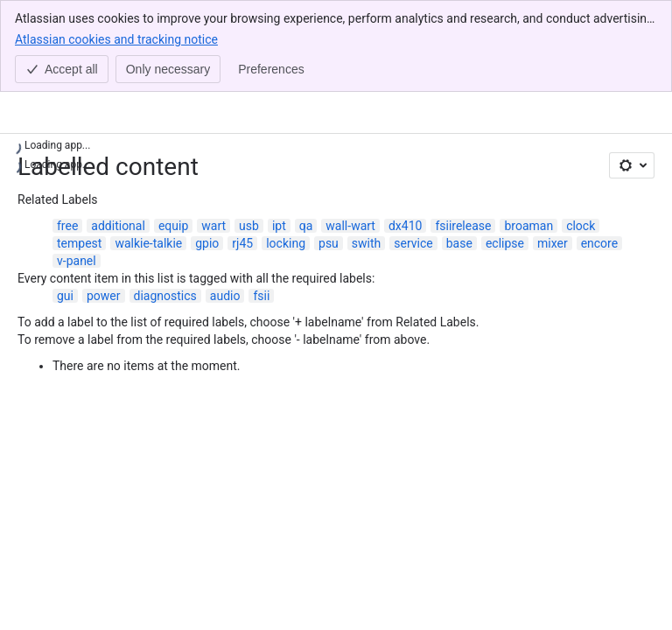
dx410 (405, 226)
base (459, 243)
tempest (79, 243)
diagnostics (165, 296)
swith (366, 243)
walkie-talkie (148, 243)
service (413, 243)
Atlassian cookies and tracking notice (116, 38)
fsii (261, 296)
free (67, 226)
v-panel (77, 261)
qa (306, 226)
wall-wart (350, 226)
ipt (279, 226)
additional (118, 226)
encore (600, 243)
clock (581, 226)
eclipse (505, 243)
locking (286, 243)
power (104, 296)
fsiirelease (463, 226)
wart (213, 226)
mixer (553, 243)
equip (173, 226)
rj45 (242, 243)
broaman (528, 226)
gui (65, 296)
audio (225, 296)
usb (249, 226)
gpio (207, 243)
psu (329, 243)
